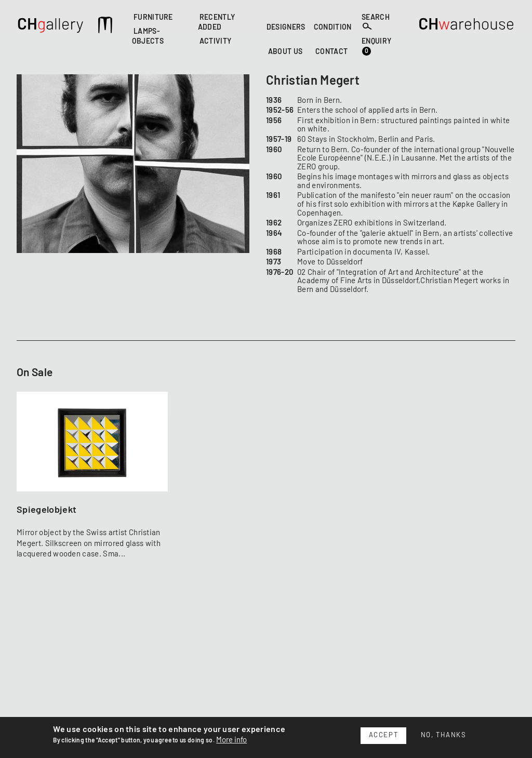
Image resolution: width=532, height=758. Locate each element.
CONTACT (331, 52)
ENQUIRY (376, 47)
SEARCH (376, 23)
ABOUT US (285, 52)
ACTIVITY (216, 42)
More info (231, 740)
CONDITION (333, 28)
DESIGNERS (286, 28)
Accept (384, 735)
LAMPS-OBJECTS (148, 37)
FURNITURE (153, 18)
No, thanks (444, 735)
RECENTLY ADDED (217, 23)
